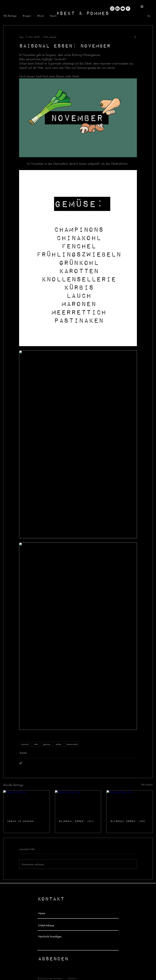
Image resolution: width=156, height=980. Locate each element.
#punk (53, 16)
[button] (142, 7)
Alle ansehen (147, 784)
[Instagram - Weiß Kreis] (112, 9)
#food (41, 16)
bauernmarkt (72, 744)
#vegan (27, 16)
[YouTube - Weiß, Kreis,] (123, 9)
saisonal (25, 744)
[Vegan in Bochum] (26, 803)
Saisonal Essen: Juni (128, 821)
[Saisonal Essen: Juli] (78, 803)
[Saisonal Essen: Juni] (130, 803)
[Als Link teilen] (21, 763)
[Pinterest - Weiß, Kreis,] (128, 9)
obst (36, 744)
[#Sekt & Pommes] (83, 13)
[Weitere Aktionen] (135, 37)
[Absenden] (53, 958)
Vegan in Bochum (20, 821)
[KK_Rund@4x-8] (117, 9)
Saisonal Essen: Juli (76, 821)
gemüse (47, 744)
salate (58, 744)
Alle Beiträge (10, 16)
